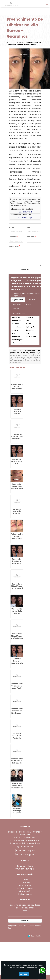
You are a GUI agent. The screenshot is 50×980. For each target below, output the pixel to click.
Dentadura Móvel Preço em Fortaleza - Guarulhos (17, 637)
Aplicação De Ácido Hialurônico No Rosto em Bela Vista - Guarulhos (17, 390)
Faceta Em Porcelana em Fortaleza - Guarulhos (17, 787)
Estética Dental (26, 888)
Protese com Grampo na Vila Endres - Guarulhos (17, 712)
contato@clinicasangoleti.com (25, 840)
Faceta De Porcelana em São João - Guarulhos (17, 487)
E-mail (25, 911)
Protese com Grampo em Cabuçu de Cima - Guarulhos (17, 763)
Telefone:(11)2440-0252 (25, 838)
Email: (30, 227)
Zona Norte (31, 300)
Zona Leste (16, 309)
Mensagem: (14, 246)
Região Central (18, 300)
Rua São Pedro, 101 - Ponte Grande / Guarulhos (25, 833)
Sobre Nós (26, 883)
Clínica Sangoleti (25, 851)
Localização (26, 891)
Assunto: (31, 237)
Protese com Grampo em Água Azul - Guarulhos (17, 687)
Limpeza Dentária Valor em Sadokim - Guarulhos (17, 513)
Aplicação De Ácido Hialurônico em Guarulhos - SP (17, 539)
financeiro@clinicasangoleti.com (25, 843)
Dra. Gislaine (25, 847)
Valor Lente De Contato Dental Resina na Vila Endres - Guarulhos (17, 614)
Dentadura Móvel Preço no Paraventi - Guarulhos (17, 587)
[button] (47, 4)
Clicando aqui (25, 218)
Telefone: (13, 237)
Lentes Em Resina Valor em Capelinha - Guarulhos (17, 463)
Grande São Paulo (19, 313)
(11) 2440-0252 (25, 212)
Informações (26, 894)
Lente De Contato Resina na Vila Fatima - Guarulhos (17, 663)
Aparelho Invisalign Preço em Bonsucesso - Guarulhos (17, 813)
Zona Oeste (17, 304)
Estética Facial (26, 885)
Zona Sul (28, 304)
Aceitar (24, 974)
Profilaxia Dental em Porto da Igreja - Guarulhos (17, 738)
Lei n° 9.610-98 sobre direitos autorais (25, 361)
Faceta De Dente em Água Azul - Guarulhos (17, 562)
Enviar (25, 270)
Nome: (12, 227)
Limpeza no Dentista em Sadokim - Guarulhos (17, 437)
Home (26, 880)
